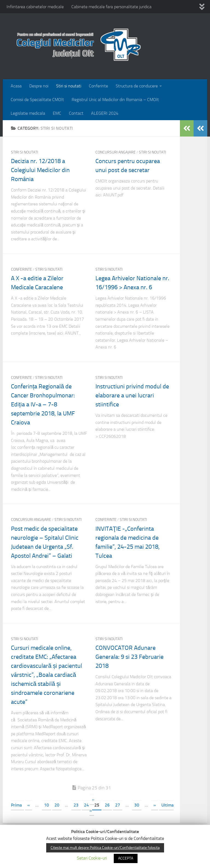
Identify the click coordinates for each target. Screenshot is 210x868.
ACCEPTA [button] (126, 858)
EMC (57, 113)
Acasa (16, 86)
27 (118, 805)
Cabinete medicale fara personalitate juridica (111, 7)
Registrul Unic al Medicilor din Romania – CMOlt (115, 100)
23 (76, 805)
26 (107, 805)
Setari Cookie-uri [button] (92, 858)
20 (57, 805)
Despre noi (39, 86)
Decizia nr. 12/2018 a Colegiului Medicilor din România (40, 170)
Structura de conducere (137, 86)
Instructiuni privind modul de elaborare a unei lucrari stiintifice (132, 395)
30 (137, 805)
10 (46, 805)
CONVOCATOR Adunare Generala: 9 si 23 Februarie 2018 (129, 657)
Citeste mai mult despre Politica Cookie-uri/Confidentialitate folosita (105, 848)
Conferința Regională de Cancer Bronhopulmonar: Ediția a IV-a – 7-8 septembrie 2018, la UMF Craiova (43, 405)
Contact (76, 113)
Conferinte (98, 86)
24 (86, 805)
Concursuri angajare (116, 152)
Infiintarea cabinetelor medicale (35, 7)
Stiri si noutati (69, 86)
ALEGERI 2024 (105, 113)
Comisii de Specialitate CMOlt (37, 100)
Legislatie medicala (28, 113)
